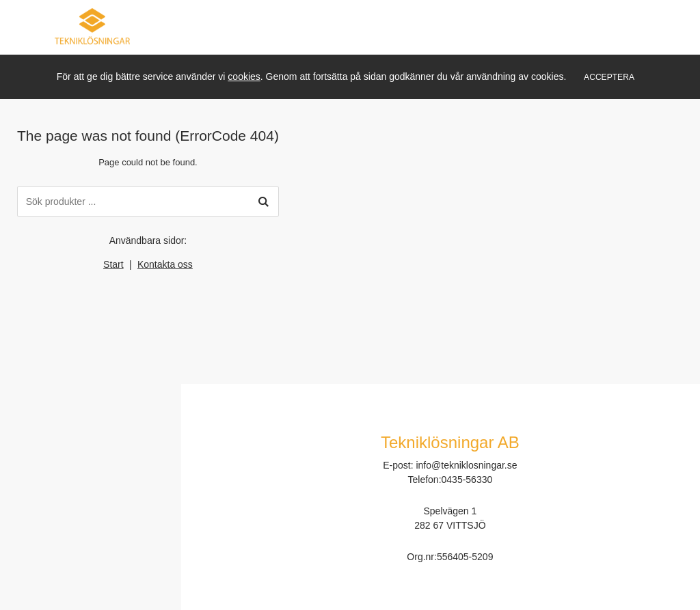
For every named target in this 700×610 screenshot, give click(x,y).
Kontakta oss (165, 264)
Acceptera (609, 77)
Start (113, 264)
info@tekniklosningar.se (466, 465)
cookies (244, 77)
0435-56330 (467, 480)
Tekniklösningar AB (450, 442)
